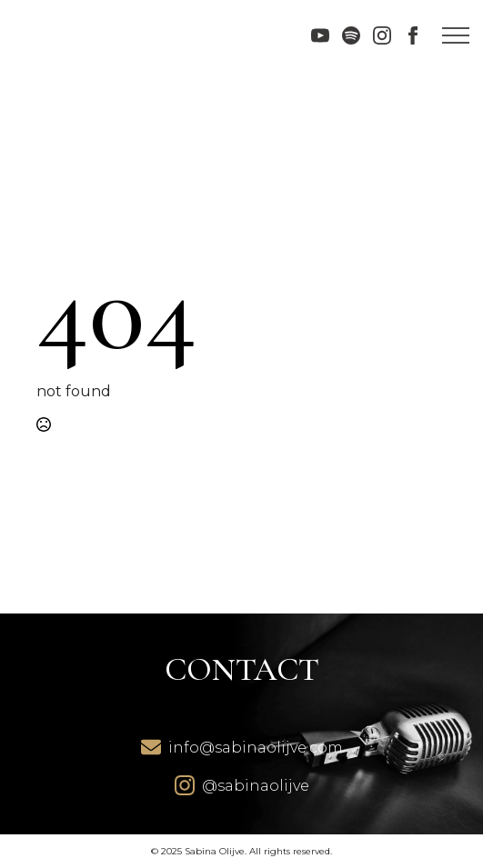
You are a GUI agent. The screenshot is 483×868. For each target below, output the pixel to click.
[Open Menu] (456, 35)
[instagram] (382, 35)
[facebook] (413, 35)
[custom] (351, 35)
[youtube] (320, 35)
